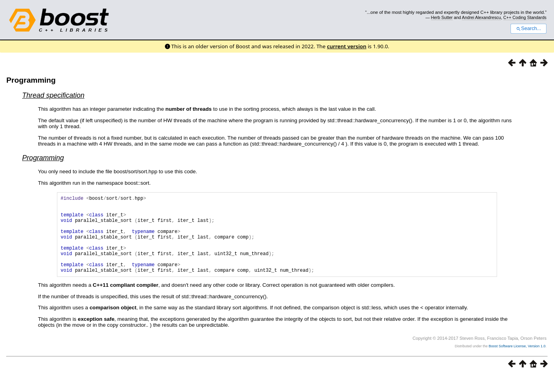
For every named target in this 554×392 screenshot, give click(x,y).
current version (347, 46)
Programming (31, 80)
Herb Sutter (442, 17)
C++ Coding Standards (525, 17)
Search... (528, 28)
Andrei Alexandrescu (481, 17)
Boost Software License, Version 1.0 (517, 363)
